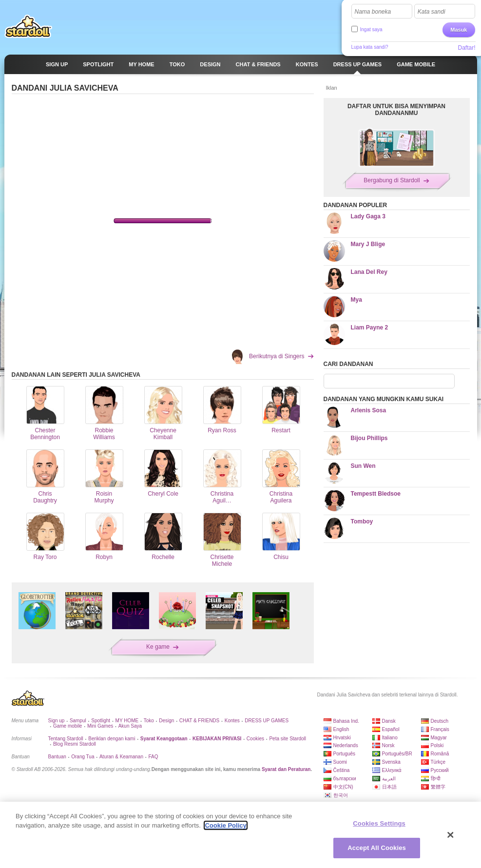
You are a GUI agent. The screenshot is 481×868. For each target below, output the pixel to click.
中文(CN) (343, 787)
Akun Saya (130, 726)
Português (345, 754)
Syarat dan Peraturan (286, 769)
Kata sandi (432, 12)
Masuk (459, 30)
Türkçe (438, 762)
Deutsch (440, 721)
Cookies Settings (379, 823)
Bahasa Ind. (346, 721)
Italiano (390, 738)
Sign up (57, 721)
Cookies (255, 739)
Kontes (232, 721)
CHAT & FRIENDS (199, 721)
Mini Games (100, 726)
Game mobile (67, 726)
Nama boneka (373, 12)
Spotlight (101, 721)
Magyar (439, 738)
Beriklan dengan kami (112, 739)
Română (440, 754)
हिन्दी (436, 779)
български (345, 779)
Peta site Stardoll (288, 739)
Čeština (342, 770)
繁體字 (438, 787)
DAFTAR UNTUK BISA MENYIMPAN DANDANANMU (396, 110)
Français (440, 729)
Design (166, 721)
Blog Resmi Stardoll (75, 744)
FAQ (153, 757)
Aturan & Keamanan (121, 757)
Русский (440, 770)
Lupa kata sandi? (370, 47)
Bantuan (57, 757)
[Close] (451, 835)
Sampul (78, 721)
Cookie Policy (225, 825)
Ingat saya (371, 29)
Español (391, 729)
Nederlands (346, 745)
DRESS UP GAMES (267, 721)
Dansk (389, 721)
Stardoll (28, 26)
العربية (389, 779)
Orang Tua (83, 757)
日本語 (389, 787)
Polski (437, 745)
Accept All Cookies (377, 848)
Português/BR (397, 754)
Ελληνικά (392, 770)
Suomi (340, 762)
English (341, 729)
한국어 (341, 795)
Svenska (391, 762)
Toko (149, 721)
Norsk (388, 745)
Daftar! (466, 48)
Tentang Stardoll (66, 739)
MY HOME (127, 721)
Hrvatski (342, 738)
